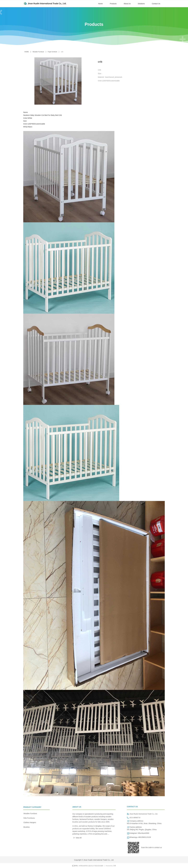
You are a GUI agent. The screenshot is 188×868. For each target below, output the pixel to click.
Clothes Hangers (30, 822)
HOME (27, 52)
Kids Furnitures (29, 818)
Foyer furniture (53, 52)
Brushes (27, 827)
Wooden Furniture (38, 52)
